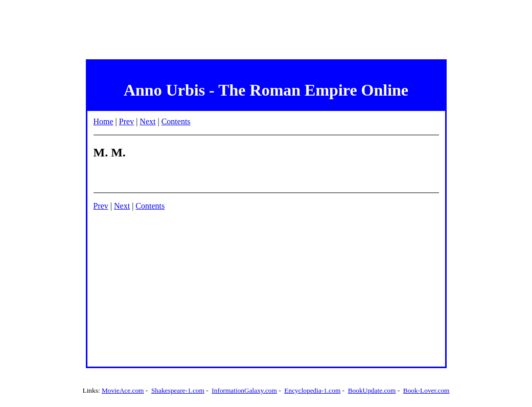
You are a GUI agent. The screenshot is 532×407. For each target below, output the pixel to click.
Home (103, 121)
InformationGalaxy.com (244, 390)
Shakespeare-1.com (178, 390)
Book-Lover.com (426, 390)
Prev (126, 121)
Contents (176, 121)
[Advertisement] (266, 27)
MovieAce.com (123, 390)
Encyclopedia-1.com (312, 390)
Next (147, 121)
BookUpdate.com (372, 390)
